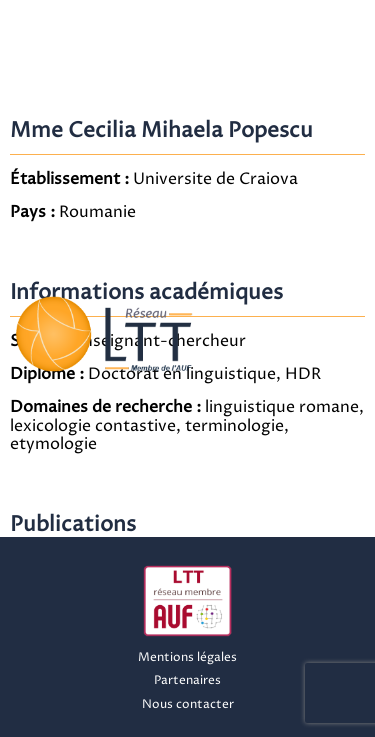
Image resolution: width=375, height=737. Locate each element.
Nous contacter (188, 704)
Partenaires (187, 680)
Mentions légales (187, 657)
